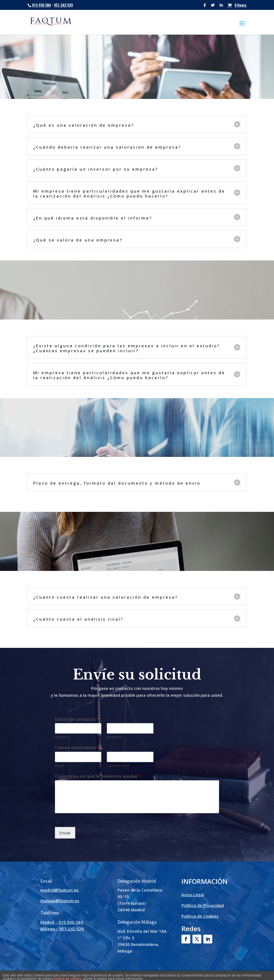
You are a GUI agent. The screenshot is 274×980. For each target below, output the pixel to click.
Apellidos (114, 737)
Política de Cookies (200, 916)
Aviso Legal (193, 895)
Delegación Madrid (137, 881)
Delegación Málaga (137, 922)
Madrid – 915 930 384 (62, 922)
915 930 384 (41, 5)
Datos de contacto (77, 719)
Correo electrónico (77, 748)
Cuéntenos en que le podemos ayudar (98, 776)
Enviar (65, 833)
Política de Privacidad (203, 905)
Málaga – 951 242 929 (62, 929)
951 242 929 (63, 5)
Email (59, 766)
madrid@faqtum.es (59, 890)
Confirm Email (118, 766)
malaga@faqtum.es (60, 901)
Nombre (62, 737)
